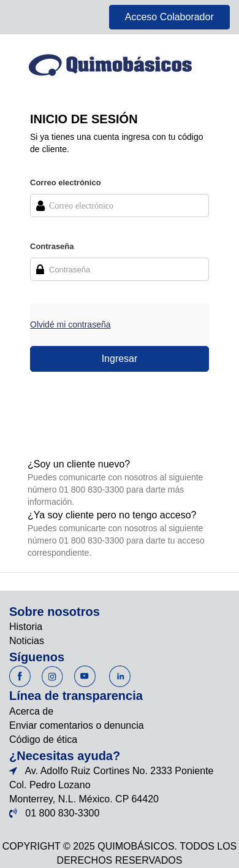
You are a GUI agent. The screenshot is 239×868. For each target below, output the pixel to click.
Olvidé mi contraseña (70, 325)
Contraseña (52, 246)
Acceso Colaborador (169, 17)
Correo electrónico (66, 182)
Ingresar (120, 359)
